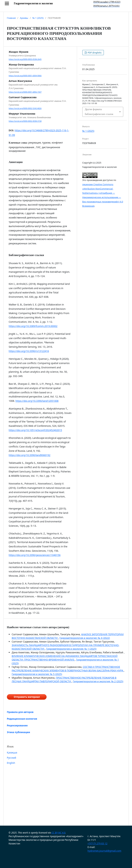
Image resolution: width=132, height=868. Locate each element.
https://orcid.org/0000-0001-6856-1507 (25, 92)
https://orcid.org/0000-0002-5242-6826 (25, 108)
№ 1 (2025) (38, 18)
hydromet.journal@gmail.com (104, 851)
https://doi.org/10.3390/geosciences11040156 (35, 555)
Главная (11, 18)
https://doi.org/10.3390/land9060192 (30, 455)
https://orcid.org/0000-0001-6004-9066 (25, 76)
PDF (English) (94, 53)
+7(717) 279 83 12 (97, 843)
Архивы (24, 18)
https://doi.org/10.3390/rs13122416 (29, 351)
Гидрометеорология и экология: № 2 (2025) (98, 681)
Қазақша (12, 752)
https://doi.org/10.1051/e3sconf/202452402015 (35, 430)
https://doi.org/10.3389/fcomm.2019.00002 (33, 326)
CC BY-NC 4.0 (58, 833)
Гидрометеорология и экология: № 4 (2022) (85, 638)
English (11, 763)
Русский (12, 758)
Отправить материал (27, 697)
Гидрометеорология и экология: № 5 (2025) (37, 674)
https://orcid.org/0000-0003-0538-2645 (25, 59)
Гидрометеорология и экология (33, 3)
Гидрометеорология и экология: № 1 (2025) (71, 649)
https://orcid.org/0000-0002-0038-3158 (25, 121)
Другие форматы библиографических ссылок (99, 112)
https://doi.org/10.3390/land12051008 (37, 401)
